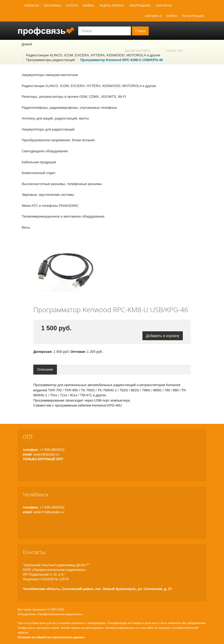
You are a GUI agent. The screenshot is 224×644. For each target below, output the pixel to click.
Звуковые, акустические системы (48, 195)
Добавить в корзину (163, 336)
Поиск (140, 31)
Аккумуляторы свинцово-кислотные (50, 75)
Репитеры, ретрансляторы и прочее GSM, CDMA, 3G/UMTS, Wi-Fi (74, 97)
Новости (32, 6)
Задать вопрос (112, 6)
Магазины (52, 6)
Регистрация (193, 16)
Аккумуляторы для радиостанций (48, 129)
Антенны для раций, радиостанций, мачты (55, 118)
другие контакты (137, 50)
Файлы (88, 6)
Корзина (153, 16)
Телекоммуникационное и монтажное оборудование (63, 216)
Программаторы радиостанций (50, 60)
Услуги (72, 6)
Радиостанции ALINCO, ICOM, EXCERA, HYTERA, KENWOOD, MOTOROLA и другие (93, 55)
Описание (45, 369)
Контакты (164, 6)
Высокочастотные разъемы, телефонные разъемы (62, 184)
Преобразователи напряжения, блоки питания (58, 140)
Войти (172, 16)
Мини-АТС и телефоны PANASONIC (50, 206)
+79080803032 (142, 46)
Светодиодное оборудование (45, 151)
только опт (174, 50)
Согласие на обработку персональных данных (51, 637)
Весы (26, 227)
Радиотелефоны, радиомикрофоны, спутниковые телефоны (69, 108)
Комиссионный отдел (39, 173)
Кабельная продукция (39, 162)
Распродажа (140, 6)
